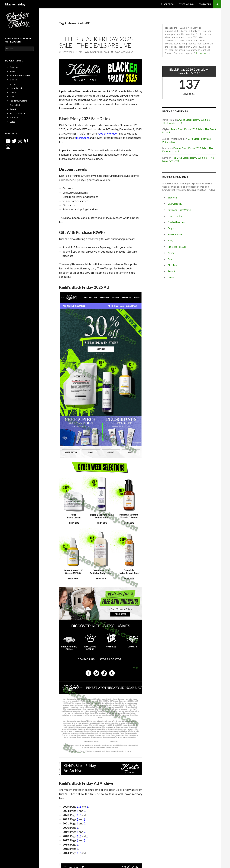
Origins (172, 228)
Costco (13, 80)
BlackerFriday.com (98, 52)
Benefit (172, 271)
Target (13, 109)
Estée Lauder (175, 216)
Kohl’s (13, 92)
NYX (170, 241)
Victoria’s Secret (18, 113)
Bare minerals (175, 234)
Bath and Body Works (179, 210)
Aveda (171, 253)
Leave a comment (124, 52)
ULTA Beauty (175, 204)
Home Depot (16, 88)
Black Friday (168, 4)
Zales (13, 122)
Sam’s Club (15, 105)
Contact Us (205, 4)
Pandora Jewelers (18, 101)
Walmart (14, 118)
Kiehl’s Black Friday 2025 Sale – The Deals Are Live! (96, 42)
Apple (13, 71)
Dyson (13, 84)
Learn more (203, 53)
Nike (12, 97)
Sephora (172, 198)
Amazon (14, 67)
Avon (170, 259)
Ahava (171, 277)
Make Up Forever (177, 247)
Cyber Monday (186, 4)
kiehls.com (82, 138)
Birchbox (172, 265)
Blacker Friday (15, 4)
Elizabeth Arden (176, 222)
